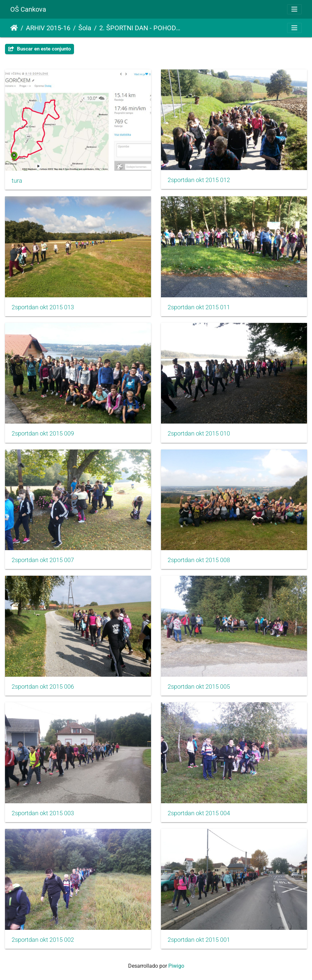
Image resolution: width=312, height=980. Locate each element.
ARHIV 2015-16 (48, 28)
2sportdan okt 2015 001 (199, 940)
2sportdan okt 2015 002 (43, 940)
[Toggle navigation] (294, 9)
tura (17, 181)
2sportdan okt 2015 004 (199, 813)
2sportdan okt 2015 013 (43, 307)
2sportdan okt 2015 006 (43, 687)
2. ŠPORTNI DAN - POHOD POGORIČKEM (140, 28)
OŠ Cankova (28, 9)
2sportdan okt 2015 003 (43, 813)
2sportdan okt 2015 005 (199, 687)
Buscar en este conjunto (39, 49)
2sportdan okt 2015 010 (199, 434)
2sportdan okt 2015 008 (199, 560)
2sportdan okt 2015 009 (43, 434)
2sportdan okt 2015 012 (199, 180)
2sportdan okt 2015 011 (199, 307)
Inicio (14, 28)
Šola (85, 28)
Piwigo (176, 966)
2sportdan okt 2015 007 (43, 560)
